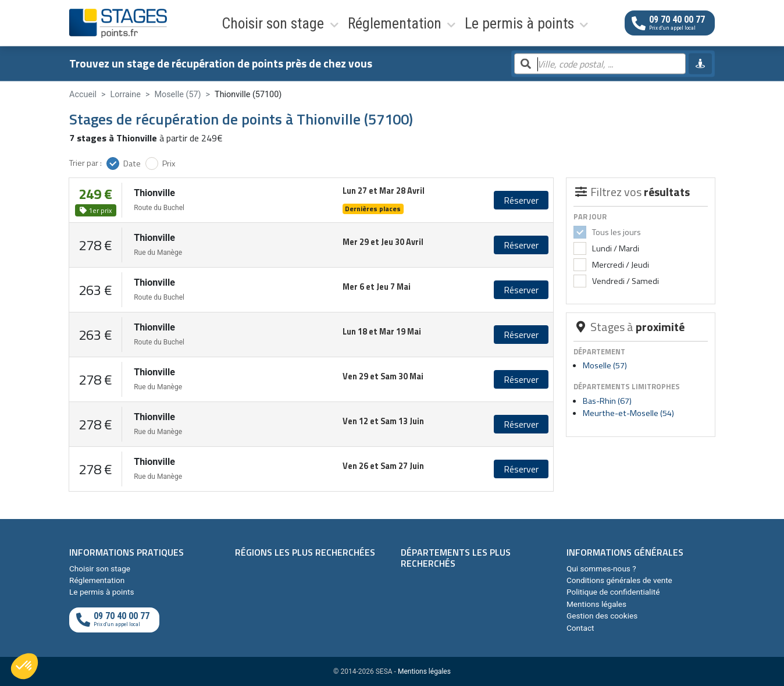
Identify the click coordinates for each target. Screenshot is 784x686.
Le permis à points (395, 23)
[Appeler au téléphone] (670, 23)
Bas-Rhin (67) (607, 401)
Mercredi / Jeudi (620, 265)
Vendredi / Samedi (625, 281)
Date (132, 163)
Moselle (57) (605, 365)
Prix (169, 163)
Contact (580, 628)
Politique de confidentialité (613, 592)
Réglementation (306, 23)
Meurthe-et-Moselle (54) (628, 413)
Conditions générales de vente (619, 580)
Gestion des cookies (602, 616)
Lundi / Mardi (615, 248)
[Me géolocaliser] (700, 64)
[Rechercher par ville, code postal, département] (600, 65)
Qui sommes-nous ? (601, 568)
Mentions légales (596, 604)
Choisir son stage (219, 23)
